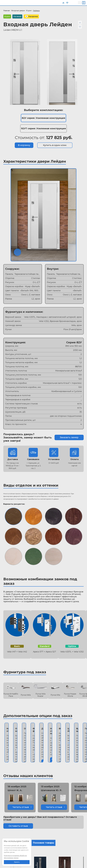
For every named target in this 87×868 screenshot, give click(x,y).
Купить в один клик (55, 145)
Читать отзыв (21, 807)
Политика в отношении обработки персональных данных (15, 857)
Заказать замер (69, 437)
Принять (17, 862)
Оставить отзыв (18, 826)
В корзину (24, 145)
